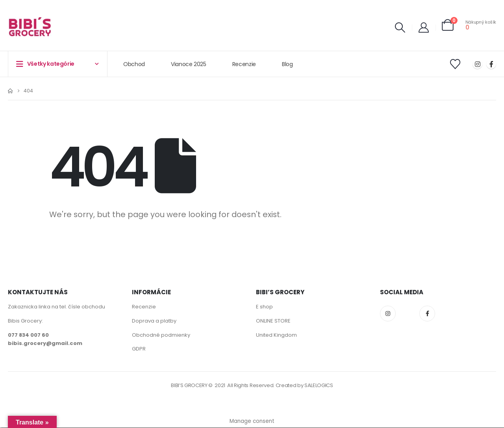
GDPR (139, 349)
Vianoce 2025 (189, 64)
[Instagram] (477, 64)
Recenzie (244, 64)
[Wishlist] (455, 64)
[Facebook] (491, 64)
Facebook (427, 314)
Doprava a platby (154, 321)
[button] (400, 28)
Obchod (134, 64)
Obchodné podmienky (161, 335)
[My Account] (424, 28)
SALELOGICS (319, 386)
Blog (287, 64)
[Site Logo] (30, 28)
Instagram (388, 314)
